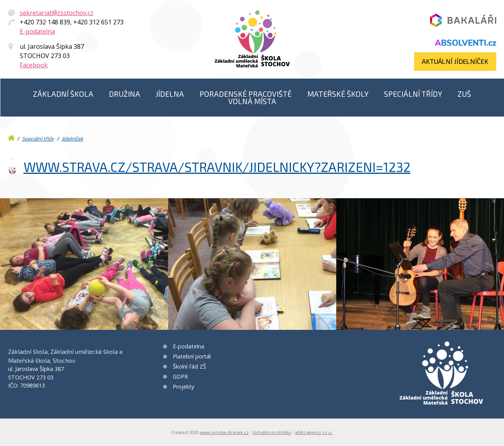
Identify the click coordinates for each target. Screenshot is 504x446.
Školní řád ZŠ (189, 366)
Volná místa (252, 101)
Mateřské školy (338, 94)
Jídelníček (73, 139)
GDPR (180, 377)
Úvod (12, 136)
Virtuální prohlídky (272, 432)
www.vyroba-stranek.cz (224, 432)
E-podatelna (37, 31)
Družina (125, 94)
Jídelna (170, 94)
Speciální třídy (413, 94)
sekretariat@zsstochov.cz (57, 13)
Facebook (34, 65)
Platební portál (192, 356)
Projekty (183, 387)
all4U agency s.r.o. (314, 432)
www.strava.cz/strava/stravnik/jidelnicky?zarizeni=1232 (217, 167)
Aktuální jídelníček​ (455, 61)
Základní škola (63, 94)
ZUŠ (464, 94)
